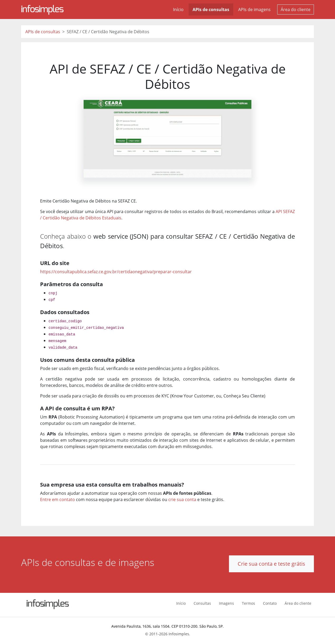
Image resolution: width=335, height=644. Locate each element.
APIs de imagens (254, 9)
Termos (248, 603)
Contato (270, 603)
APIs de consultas (211, 9)
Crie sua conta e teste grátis (271, 564)
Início (178, 9)
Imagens (226, 603)
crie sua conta (182, 499)
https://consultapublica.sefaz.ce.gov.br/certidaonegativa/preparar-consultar (116, 272)
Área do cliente (296, 9)
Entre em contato (58, 499)
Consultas (202, 603)
